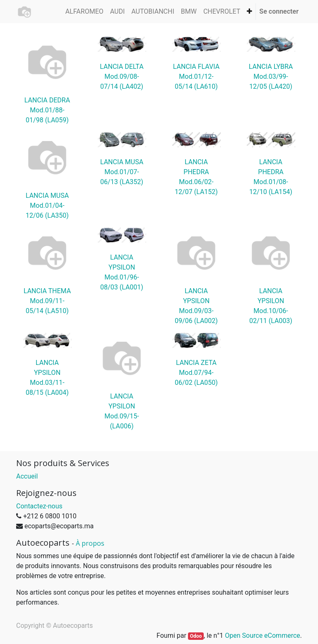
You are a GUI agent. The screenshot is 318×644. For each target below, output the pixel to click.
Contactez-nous (39, 506)
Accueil (27, 476)
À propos (90, 543)
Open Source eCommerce (263, 635)
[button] (249, 12)
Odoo (196, 636)
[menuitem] (84, 12)
